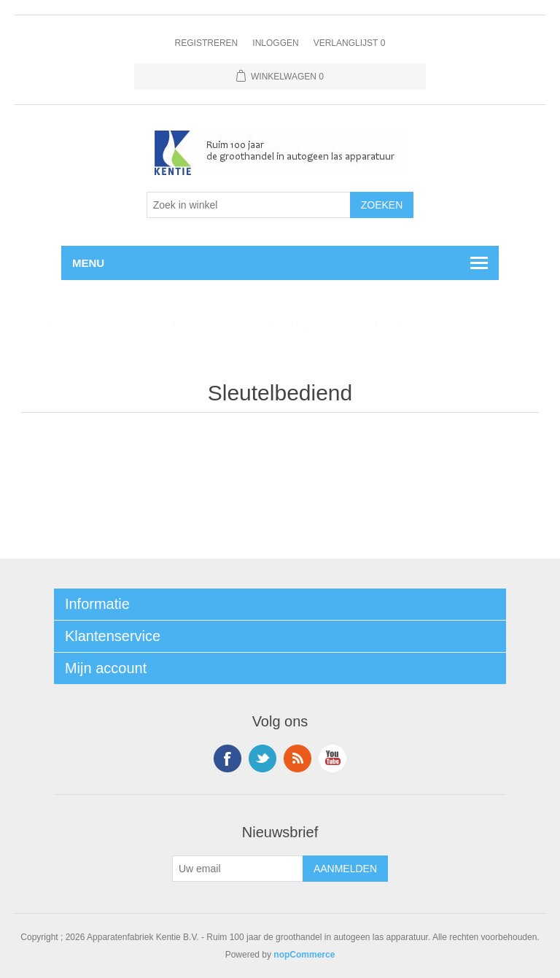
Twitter (262, 758)
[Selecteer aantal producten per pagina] (249, 205)
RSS (297, 758)
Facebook (227, 758)
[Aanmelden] (238, 869)
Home (46, 325)
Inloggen (275, 43)
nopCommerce (304, 955)
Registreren (207, 43)
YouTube (332, 758)
